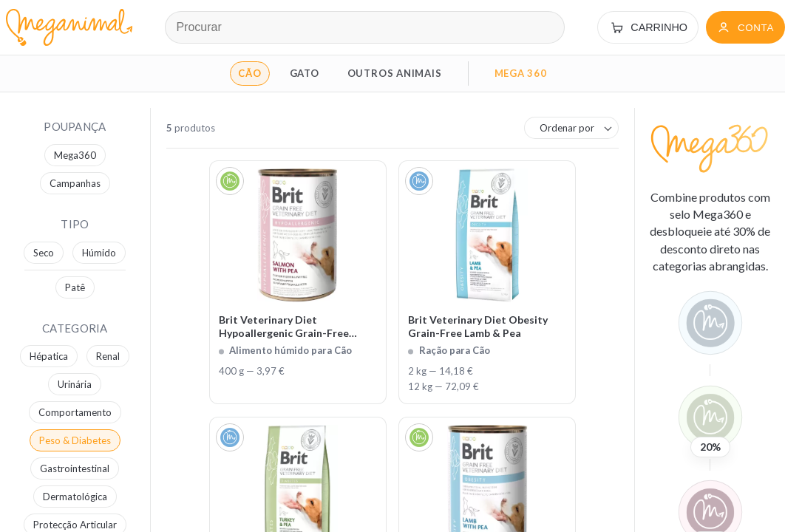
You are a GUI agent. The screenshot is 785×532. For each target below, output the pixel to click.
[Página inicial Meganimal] (66, 27)
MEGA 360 (521, 73)
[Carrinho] (648, 27)
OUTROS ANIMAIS (395, 73)
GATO (305, 73)
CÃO (249, 73)
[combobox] (571, 128)
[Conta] (745, 27)
